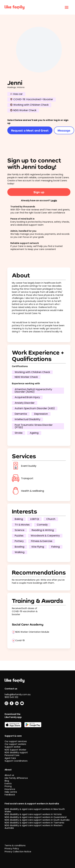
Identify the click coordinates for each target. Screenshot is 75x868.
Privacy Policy (12, 849)
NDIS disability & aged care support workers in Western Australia (34, 827)
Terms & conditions (15, 846)
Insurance (10, 789)
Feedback (10, 795)
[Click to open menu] (67, 7)
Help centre (11, 792)
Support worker (13, 747)
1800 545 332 (11, 697)
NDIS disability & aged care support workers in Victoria (33, 814)
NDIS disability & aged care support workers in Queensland (36, 817)
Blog (7, 781)
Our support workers (15, 744)
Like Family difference (16, 778)
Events (8, 784)
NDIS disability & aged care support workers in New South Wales (35, 810)
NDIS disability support (16, 752)
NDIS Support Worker (15, 750)
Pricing (8, 786)
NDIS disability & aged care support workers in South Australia (37, 820)
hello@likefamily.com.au (18, 694)
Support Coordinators (16, 761)
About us (9, 775)
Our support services (16, 741)
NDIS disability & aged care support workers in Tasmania (34, 823)
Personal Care (12, 755)
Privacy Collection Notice (18, 852)
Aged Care (10, 758)
